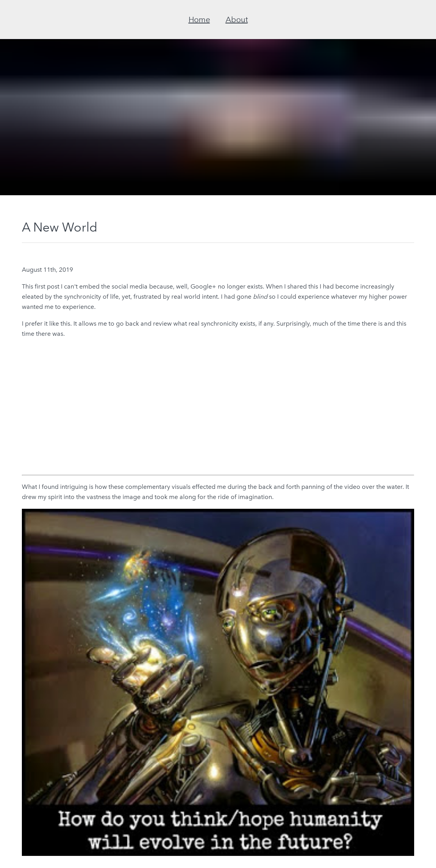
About (237, 20)
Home (199, 20)
